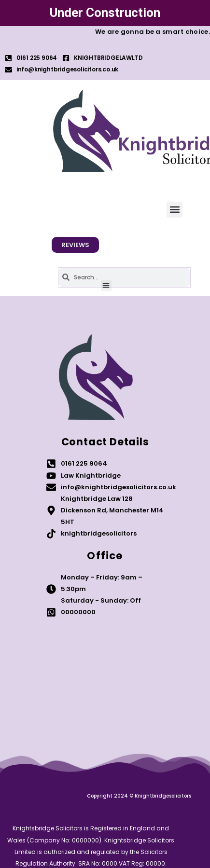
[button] (175, 210)
